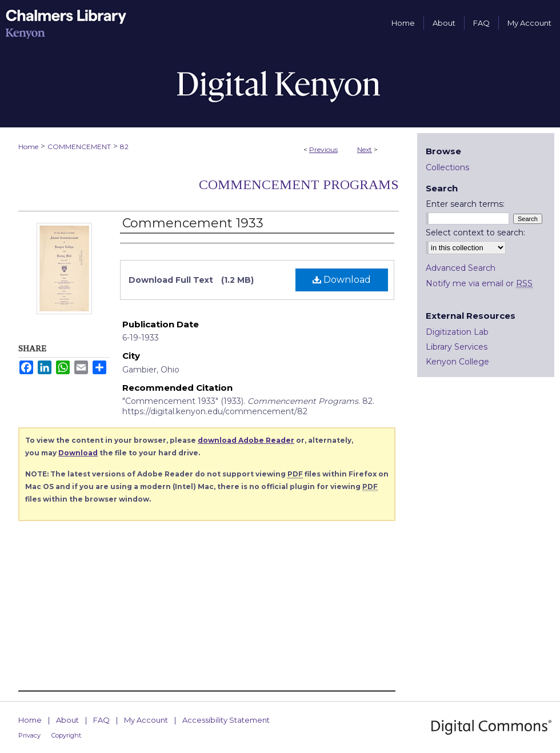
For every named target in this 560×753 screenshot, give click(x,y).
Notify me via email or (479, 283)
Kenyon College (457, 362)
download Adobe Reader (246, 440)
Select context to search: (475, 233)
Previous (323, 149)
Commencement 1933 (193, 223)
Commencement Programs (299, 185)
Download (342, 280)
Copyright (66, 735)
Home (28, 147)
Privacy (29, 735)
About (67, 720)
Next (365, 149)
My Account (146, 720)
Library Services (457, 347)
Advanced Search (461, 268)
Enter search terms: (465, 204)
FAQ (101, 720)
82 (124, 147)
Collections (447, 167)
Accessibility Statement (226, 720)
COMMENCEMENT (79, 147)
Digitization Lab (457, 332)
